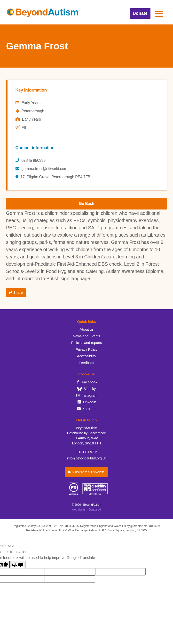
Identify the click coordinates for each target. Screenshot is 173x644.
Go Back (86, 204)
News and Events (87, 336)
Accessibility (86, 356)
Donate (140, 13)
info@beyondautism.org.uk (87, 458)
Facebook (86, 382)
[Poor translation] (18, 564)
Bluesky (86, 389)
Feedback (86, 363)
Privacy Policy (86, 349)
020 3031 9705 (86, 452)
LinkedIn (86, 402)
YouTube (86, 409)
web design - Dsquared (86, 510)
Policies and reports (87, 343)
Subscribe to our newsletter (86, 472)
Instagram (86, 395)
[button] (159, 14)
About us (86, 329)
